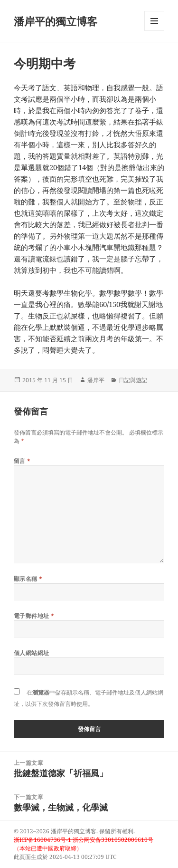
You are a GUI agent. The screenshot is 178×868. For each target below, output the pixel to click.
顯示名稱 (28, 579)
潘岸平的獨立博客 (56, 21)
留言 (22, 461)
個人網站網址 (32, 653)
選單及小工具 (154, 31)
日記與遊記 (133, 380)
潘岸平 (96, 380)
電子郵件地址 (34, 616)
